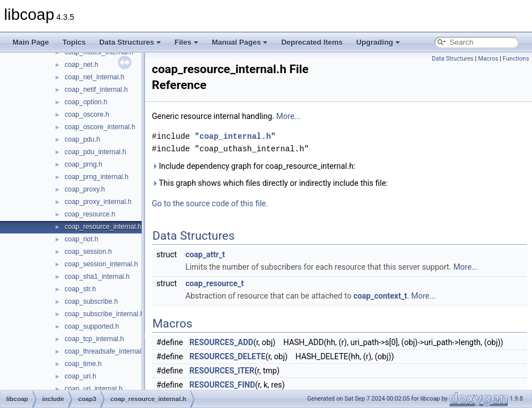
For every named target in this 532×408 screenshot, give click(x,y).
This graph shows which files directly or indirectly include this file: (270, 183)
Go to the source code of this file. (210, 203)
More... (289, 116)
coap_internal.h (235, 136)
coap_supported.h (92, 326)
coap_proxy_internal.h (98, 202)
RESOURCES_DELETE (227, 356)
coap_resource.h (90, 214)
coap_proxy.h (85, 189)
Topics (74, 42)
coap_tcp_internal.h (94, 339)
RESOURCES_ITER (222, 371)
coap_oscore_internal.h (100, 127)
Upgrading (378, 42)
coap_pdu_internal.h (95, 152)
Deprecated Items (312, 42)
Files (186, 42)
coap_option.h (86, 102)
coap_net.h (81, 65)
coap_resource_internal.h (103, 227)
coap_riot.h (81, 239)
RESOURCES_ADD (221, 342)
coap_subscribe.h (91, 301)
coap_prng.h (84, 164)
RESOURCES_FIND (222, 385)
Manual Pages (240, 42)
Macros (488, 59)
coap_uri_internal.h (93, 389)
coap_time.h (83, 364)
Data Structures (130, 42)
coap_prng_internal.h (97, 177)
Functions (516, 59)
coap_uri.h (80, 376)
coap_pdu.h (82, 139)
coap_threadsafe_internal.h (106, 351)
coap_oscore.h (87, 114)
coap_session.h (88, 252)
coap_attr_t (205, 254)
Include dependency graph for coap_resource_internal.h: (254, 166)
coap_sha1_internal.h (97, 277)
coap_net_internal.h (94, 77)
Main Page (31, 42)
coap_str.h (80, 289)
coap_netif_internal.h (96, 90)
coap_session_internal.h (101, 264)
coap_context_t (380, 296)
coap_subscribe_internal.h (104, 314)
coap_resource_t (214, 283)
